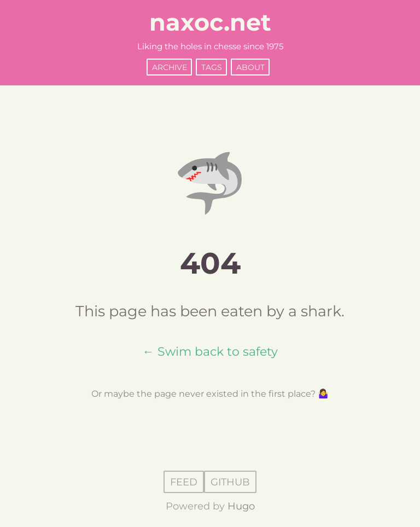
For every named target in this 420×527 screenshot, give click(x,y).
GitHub (230, 482)
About (250, 67)
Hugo (241, 506)
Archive (170, 67)
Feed (184, 482)
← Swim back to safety (210, 351)
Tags (212, 67)
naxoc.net (210, 22)
